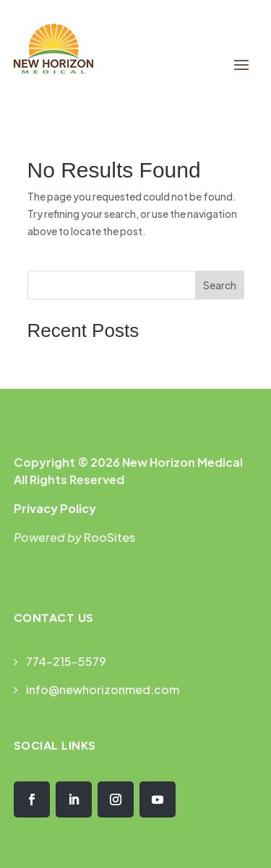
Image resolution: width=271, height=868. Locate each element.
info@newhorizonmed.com (103, 689)
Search (220, 285)
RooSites (109, 537)
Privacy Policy (55, 508)
